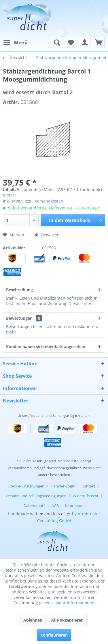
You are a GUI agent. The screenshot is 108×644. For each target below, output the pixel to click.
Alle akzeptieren (67, 620)
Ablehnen (33, 620)
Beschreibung (19, 290)
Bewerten (47, 235)
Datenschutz (34, 506)
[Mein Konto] (85, 43)
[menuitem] (15, 43)
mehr (88, 303)
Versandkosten (20, 468)
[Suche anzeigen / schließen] (56, 43)
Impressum (75, 506)
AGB (55, 506)
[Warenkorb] (99, 43)
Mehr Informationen (75, 603)
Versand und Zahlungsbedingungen (36, 496)
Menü (16, 42)
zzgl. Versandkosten (44, 201)
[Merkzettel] (71, 43)
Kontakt (88, 486)
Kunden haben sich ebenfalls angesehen (46, 347)
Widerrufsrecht (86, 496)
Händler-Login (63, 486)
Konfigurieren (54, 635)
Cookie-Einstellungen (26, 486)
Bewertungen (19, 318)
